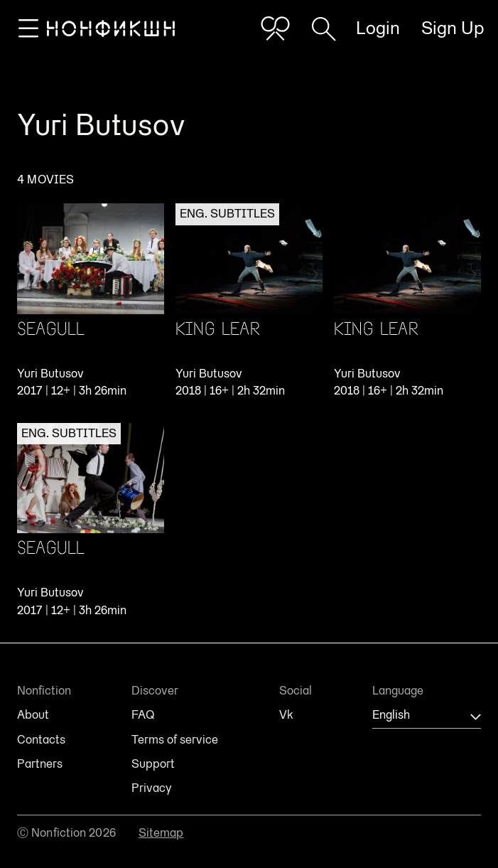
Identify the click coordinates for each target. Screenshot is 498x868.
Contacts (41, 740)
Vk (286, 715)
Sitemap (161, 833)
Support (153, 764)
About (33, 715)
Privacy (151, 788)
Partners (40, 764)
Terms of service (175, 740)
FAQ (143, 715)
